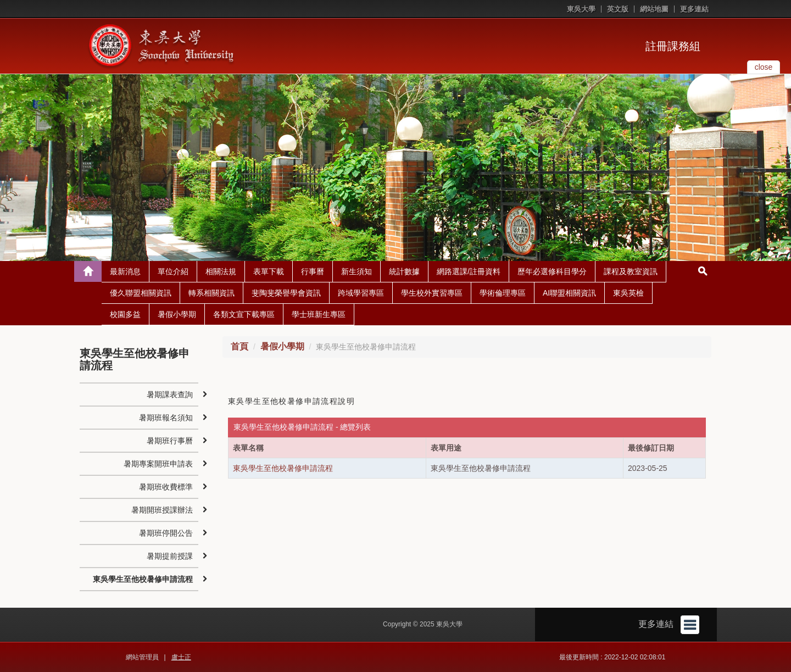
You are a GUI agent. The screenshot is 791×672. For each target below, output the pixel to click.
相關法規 (221, 271)
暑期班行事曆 (170, 441)
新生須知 (356, 271)
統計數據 (404, 271)
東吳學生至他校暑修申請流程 (283, 468)
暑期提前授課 (170, 556)
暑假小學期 (177, 314)
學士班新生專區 (319, 314)
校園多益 (125, 314)
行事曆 (313, 271)
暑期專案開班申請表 (158, 464)
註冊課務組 (673, 46)
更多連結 (694, 9)
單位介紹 (173, 271)
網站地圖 (654, 9)
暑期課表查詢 (170, 395)
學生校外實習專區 (432, 293)
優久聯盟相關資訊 (141, 293)
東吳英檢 (628, 293)
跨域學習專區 (361, 293)
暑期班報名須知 (166, 418)
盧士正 (181, 657)
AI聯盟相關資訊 (569, 293)
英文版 (618, 9)
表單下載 (269, 271)
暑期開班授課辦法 (162, 510)
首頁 (239, 346)
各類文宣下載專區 (244, 314)
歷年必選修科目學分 (552, 271)
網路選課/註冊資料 (469, 271)
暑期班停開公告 (166, 533)
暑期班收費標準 (166, 487)
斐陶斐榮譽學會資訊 (286, 293)
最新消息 (125, 271)
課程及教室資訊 (631, 271)
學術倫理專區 (503, 293)
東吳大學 (581, 9)
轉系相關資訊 (211, 293)
